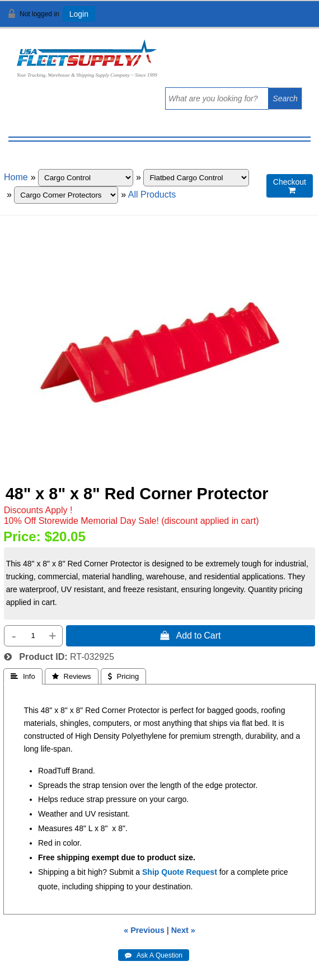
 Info (23, 676)
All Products (152, 194)
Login (79, 14)
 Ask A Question (154, 955)
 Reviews (72, 676)
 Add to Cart (190, 635)
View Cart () (276, 19)
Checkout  (290, 186)
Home (16, 177)
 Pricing (124, 676)
